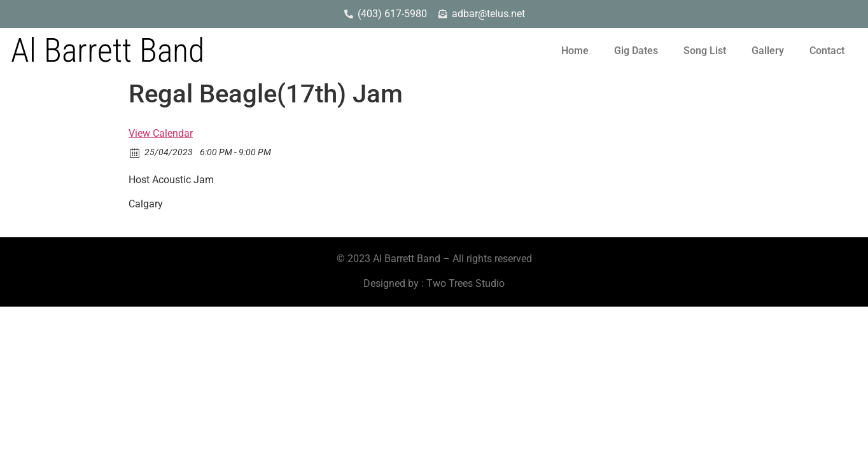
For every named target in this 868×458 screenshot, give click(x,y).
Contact (827, 51)
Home (575, 51)
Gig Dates (636, 51)
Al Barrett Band (108, 51)
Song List (705, 51)
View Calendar (161, 133)
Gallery (768, 51)
